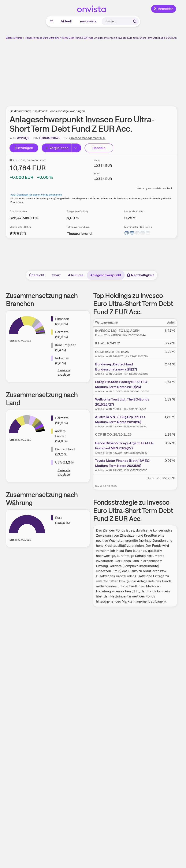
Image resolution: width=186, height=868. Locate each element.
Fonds (29, 38)
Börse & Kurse (14, 38)
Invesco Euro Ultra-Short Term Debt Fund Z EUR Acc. (64, 38)
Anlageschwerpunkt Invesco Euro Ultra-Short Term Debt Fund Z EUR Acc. (136, 38)
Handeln (99, 148)
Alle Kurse (76, 275)
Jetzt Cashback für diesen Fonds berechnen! (36, 195)
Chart (56, 275)
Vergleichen (57, 148)
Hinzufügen (24, 148)
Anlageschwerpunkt (106, 275)
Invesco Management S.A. (88, 138)
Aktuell (66, 21)
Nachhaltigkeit (140, 275)
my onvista (88, 21)
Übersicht (37, 275)
